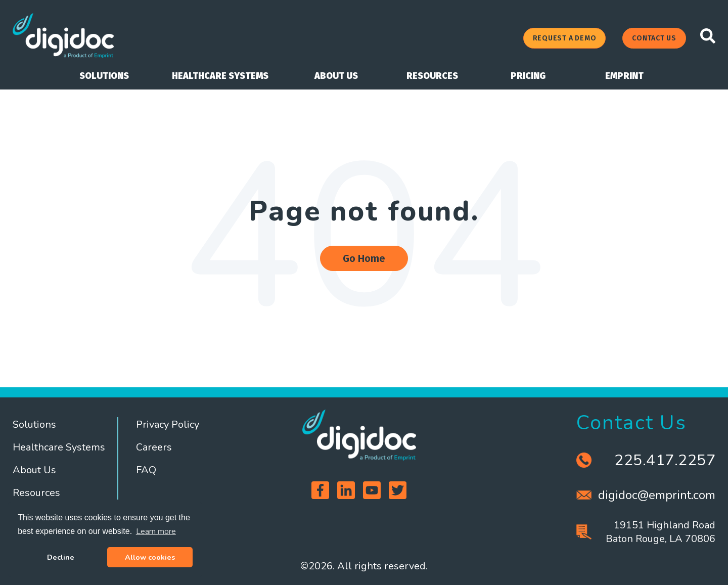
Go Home (364, 258)
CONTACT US (654, 38)
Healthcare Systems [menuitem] (59, 447)
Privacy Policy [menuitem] (168, 424)
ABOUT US (336, 76)
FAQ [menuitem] (146, 470)
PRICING (528, 76)
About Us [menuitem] (34, 470)
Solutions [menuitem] (34, 424)
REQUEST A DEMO (565, 38)
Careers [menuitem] (154, 447)
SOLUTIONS (104, 76)
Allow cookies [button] (150, 557)
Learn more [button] (156, 531)
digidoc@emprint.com (657, 495)
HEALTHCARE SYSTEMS (220, 76)
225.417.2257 (665, 460)
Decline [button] (61, 557)
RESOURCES (432, 76)
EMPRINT (624, 76)
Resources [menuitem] (36, 493)
